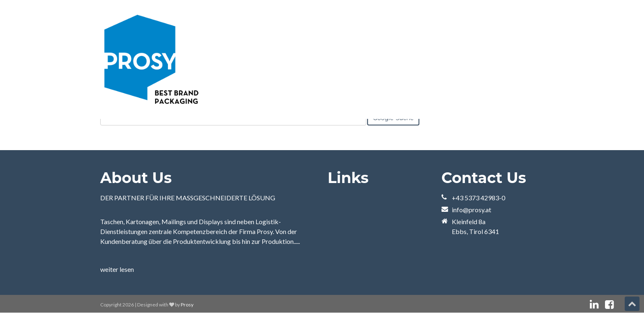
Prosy (187, 305)
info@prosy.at (471, 210)
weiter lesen (117, 269)
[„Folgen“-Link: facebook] (609, 305)
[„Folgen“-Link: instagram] (620, 305)
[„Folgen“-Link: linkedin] (594, 305)
